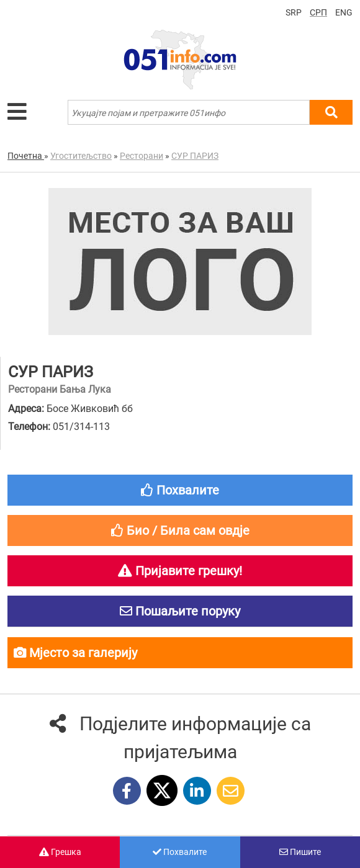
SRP (294, 12)
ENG (344, 12)
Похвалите (180, 852)
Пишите (300, 852)
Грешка (60, 852)
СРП (318, 12)
